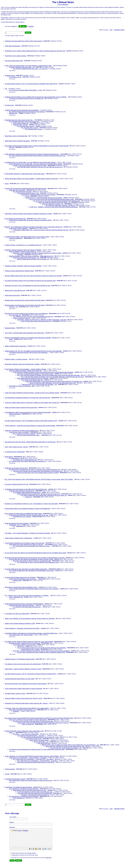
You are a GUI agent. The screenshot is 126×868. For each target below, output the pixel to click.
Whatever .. (16, 711)
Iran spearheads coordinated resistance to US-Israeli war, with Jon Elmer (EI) (28, 398)
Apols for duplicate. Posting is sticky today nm (22, 251)
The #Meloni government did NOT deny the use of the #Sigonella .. (29, 352)
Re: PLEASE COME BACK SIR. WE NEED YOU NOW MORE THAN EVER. (32, 571)
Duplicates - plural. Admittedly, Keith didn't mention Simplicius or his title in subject (37, 253)
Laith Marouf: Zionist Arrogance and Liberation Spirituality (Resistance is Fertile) (28, 214)
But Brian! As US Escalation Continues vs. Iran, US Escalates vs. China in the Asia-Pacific (32, 504)
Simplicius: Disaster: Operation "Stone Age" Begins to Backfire (23, 266)
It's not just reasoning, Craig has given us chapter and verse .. (35, 792)
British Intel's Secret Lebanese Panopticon (17, 141)
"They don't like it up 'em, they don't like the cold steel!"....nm (39, 384)
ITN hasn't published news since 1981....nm (22, 67)
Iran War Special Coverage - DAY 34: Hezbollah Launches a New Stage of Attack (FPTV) (31, 421)
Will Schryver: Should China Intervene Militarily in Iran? (21, 587)
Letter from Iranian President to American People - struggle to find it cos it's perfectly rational (32, 393)
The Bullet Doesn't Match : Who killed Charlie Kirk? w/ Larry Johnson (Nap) (27, 237)
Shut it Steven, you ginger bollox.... (40, 740)
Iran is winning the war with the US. (15, 219)
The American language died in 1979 (28, 193)
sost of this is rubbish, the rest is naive (24, 645)
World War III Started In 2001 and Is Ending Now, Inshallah (22, 364)
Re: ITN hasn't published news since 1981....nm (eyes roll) (30, 69)
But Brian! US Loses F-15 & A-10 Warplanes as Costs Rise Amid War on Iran (28, 286)
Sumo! (7, 184)
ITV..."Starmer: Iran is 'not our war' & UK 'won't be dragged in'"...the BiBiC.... (27, 595)
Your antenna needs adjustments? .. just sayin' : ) (32, 736)
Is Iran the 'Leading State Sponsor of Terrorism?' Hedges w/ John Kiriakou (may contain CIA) (32, 403)
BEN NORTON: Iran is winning (22, 517)
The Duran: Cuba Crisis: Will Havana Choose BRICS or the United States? (27, 708)
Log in (23, 26)
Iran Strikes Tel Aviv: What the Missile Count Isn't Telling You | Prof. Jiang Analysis (29, 642)
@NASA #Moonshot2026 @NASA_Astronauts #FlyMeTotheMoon (24, 604)
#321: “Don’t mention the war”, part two (16, 447)
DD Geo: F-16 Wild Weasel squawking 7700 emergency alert (35, 374)
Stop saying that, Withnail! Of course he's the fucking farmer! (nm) (65, 746)
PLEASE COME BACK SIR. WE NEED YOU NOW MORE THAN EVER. (26, 569)
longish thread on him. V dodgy (30, 649)
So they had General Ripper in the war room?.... (23, 579)
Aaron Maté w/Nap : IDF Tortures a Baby (21, 635)
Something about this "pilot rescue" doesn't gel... (19, 120)
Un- (14, 526)
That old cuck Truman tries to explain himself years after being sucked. (26, 188)
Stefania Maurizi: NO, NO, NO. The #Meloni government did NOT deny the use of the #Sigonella (33, 351)
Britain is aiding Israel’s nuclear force (16, 346)
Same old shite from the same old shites (17, 523)
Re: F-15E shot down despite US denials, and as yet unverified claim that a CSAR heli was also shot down (48, 375)
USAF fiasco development (13, 46)
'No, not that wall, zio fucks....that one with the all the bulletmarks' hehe (38, 562)
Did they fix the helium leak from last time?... (22, 605)
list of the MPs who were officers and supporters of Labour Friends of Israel (31, 559)
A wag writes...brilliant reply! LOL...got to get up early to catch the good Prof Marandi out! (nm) (41, 230)
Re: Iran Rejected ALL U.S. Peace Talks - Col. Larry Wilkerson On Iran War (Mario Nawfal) (36, 164)
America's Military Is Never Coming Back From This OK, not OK (24, 698)
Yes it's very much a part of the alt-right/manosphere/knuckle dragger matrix (52, 199)
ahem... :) (12, 732)
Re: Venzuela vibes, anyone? (26, 126)
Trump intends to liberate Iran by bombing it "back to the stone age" (25, 543)
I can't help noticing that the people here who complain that (35, 793)
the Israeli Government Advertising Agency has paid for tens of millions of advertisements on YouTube (35, 558)
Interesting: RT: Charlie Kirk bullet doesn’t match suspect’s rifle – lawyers (26, 703)
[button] (35, 853)
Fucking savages (10, 769)
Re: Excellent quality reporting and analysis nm (27, 492)
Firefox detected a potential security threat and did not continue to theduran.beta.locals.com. (32, 154)
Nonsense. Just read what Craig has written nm (35, 795)
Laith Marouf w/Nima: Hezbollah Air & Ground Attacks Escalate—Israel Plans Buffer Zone (31, 633)
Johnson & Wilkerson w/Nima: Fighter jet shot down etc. (25, 371)
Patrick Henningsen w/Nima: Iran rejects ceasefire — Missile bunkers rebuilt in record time (31, 179)
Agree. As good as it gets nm (22, 318)
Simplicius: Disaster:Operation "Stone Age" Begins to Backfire (23, 250)
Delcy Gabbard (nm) (19, 798)
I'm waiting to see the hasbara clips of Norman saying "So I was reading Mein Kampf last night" (37, 749)
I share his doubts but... (16, 238)
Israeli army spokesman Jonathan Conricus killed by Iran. (22, 431)
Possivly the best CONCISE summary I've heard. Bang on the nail (28, 515)
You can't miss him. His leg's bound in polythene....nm (66, 748)
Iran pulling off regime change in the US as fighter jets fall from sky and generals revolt (30, 281)
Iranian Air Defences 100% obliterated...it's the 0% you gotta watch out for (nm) (53, 383)
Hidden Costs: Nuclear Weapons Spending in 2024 (20, 623)
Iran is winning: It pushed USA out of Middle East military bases (24, 513)
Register (26, 830)
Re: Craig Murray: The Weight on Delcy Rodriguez (24, 789)
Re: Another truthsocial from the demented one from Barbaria (27, 112)
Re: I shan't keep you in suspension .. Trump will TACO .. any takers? (33, 759)
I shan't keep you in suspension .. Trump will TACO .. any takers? (28, 758)
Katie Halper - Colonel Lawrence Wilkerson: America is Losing (23, 669)
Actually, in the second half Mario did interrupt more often (30, 165)
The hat (7, 774)
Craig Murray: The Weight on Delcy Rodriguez (18, 787)
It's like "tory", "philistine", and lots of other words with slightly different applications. (54, 207)
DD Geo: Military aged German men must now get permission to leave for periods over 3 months (33, 276)
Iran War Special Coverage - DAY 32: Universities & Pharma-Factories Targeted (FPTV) (31, 674)
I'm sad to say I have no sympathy (19, 432)
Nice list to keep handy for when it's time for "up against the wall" (32, 561)
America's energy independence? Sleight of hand (19, 271)
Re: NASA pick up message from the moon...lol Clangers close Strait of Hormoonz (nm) (35, 470)
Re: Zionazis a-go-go (15, 77)
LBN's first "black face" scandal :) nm (53, 204)
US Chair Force (10, 105)
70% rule (12, 147)
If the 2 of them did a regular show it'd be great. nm (36, 321)
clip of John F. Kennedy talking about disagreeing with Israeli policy (25, 333)
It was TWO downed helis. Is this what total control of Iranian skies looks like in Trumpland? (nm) (54, 381)
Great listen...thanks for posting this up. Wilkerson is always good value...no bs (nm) (42, 320)
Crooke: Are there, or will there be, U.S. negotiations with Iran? (23, 245)
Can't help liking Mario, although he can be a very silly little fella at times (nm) (40, 167)
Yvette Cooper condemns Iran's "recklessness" (19, 538)
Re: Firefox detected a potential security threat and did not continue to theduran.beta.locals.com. (37, 156)
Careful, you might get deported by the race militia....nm (54, 202)
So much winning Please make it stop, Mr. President (20, 577)
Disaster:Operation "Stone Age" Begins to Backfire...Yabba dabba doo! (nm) (31, 256)
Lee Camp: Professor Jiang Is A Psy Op (17, 484)
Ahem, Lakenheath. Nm (16, 597)
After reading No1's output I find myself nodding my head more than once (31, 780)
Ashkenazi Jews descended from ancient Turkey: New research (24, 41)
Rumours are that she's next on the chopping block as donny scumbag (38, 473)
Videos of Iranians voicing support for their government (21, 407)
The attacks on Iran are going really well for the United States (23, 664)
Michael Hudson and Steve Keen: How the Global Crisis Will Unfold (25, 300)
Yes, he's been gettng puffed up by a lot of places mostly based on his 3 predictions (42, 648)
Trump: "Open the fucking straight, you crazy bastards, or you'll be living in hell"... (29, 66)
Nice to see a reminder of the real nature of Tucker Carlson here (28, 720)
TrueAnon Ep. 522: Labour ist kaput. (16, 56)
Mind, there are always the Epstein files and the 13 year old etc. (36, 762)
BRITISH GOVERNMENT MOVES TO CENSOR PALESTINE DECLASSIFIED (28, 338)
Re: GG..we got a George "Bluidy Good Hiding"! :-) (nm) (26, 90)
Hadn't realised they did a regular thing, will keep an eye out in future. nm (39, 494)
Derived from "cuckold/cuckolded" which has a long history (38, 195)
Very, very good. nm (15, 315)
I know (27, 196)
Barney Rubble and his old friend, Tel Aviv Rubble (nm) (33, 259)
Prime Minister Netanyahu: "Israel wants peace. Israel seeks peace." (25, 174)
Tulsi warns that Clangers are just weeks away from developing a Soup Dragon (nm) (38, 471)
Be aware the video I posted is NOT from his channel (25, 643)
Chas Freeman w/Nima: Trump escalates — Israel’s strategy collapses (26, 369)
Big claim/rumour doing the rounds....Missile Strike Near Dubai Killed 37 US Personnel (30, 442)
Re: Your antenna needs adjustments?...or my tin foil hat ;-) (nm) (40, 737)
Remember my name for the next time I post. (24, 859)
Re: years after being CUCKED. (22, 192)
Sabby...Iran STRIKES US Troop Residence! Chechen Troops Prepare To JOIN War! (30, 619)
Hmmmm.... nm (14, 307)
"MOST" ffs (20, 646)
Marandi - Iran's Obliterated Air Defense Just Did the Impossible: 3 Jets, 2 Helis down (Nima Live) (34, 227)
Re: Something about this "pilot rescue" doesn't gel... (24, 121)
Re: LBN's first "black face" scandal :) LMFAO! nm (60, 205)
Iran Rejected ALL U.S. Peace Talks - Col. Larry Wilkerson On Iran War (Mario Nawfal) (30, 162)
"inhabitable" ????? (15, 525)
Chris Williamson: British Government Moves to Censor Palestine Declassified (28, 412)
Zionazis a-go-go (10, 75)
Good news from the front (12, 295)
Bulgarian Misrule (10, 328)
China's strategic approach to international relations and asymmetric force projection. (34, 589)
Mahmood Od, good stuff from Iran (15, 290)
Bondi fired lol (9, 457)
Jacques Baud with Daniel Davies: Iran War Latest (20, 679)
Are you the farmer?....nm (41, 742)
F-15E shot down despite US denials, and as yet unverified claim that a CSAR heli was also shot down (43, 372)
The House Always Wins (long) (14, 61)
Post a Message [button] (63, 4)
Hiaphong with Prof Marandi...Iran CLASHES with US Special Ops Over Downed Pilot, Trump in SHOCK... (36, 97)
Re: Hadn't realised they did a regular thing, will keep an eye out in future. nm (44, 495)
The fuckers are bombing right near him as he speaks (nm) (26, 98)
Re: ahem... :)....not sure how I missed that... (26, 734)
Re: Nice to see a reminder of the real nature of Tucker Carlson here (33, 721)
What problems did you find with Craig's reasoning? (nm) (30, 790)
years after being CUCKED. (17, 190)
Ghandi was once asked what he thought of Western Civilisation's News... (31, 220)
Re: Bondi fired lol (14, 458)
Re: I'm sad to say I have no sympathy (24, 434)
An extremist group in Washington (15, 452)
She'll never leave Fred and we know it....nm (26, 258)
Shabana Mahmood (15, 414)
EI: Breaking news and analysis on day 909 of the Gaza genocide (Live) (26, 489)
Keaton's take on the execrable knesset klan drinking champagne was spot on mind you (43, 723)
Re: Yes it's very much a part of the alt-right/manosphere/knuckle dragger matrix (57, 201)
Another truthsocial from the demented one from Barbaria (22, 110)
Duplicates (20, 255)
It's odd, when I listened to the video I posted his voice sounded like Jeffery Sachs (41, 652)
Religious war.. (13, 113)
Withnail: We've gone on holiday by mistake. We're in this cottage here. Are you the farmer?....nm (70, 745)
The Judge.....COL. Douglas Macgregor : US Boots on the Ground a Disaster (28, 533)
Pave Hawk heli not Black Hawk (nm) (32, 380)
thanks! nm (29, 497)
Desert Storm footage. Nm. (21, 123)
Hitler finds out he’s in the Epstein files (16, 136)
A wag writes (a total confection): (19, 228)
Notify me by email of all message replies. (23, 857)
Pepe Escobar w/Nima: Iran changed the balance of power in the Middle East (28, 509)
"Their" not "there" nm (28, 724)
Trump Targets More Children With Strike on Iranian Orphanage (24, 689)
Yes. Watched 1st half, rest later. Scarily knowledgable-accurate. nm (33, 317)
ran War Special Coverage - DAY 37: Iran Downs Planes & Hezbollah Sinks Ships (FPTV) (31, 84)
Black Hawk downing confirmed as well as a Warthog (33, 378)
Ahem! (11, 339)
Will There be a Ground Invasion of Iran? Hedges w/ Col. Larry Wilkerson (26, 313)
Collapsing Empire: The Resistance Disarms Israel (20, 659)
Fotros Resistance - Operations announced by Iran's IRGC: (22, 628)
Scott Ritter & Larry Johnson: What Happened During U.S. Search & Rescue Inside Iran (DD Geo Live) (35, 51)
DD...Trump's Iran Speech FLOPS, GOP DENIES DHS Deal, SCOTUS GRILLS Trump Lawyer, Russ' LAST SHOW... (39, 479)
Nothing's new (17, 580)
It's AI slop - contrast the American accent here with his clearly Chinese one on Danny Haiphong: (41, 651)
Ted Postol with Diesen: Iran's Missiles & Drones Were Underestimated (26, 684)
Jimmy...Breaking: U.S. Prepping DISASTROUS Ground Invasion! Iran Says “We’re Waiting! (32, 756)
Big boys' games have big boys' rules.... (29, 435)
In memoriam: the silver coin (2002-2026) (17, 614)
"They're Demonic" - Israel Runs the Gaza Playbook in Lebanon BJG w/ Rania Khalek (30, 426)
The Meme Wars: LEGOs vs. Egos (15, 693)
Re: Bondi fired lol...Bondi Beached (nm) (25, 460)
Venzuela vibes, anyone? (21, 125)
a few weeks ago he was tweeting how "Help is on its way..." (27, 544)
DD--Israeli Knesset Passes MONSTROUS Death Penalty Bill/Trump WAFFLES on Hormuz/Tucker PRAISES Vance (39, 718)
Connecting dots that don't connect (15, 779)
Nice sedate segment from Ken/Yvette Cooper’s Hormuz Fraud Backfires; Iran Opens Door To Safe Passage (37, 146)
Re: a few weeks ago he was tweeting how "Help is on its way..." (32, 546)
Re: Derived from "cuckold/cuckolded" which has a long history (44, 198)
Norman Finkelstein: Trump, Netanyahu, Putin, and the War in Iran (24, 731)
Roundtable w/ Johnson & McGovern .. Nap (22, 386)
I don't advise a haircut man (33, 739)
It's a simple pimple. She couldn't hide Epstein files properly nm (28, 461)
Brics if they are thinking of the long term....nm (22, 710)
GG (6, 89)
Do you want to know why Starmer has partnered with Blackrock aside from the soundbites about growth (36, 553)
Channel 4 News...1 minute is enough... (17, 359)
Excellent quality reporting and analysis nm (22, 491)
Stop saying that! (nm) (44, 743)
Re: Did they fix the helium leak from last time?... (27, 607)
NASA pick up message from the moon (16, 468)
